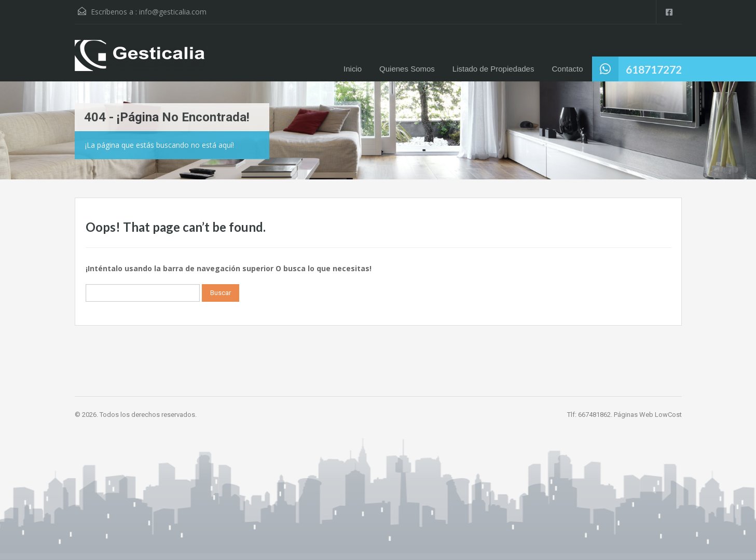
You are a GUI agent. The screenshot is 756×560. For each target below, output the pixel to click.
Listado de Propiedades (493, 69)
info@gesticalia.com (173, 12)
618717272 (654, 69)
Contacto (567, 69)
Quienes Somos (407, 69)
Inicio (353, 69)
